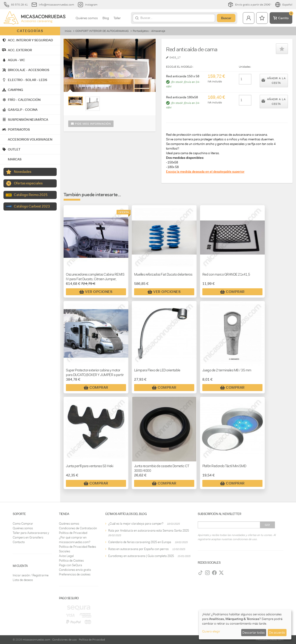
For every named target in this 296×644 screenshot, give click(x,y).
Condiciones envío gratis (75, 570)
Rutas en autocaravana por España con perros (138, 549)
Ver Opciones (96, 292)
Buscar (226, 18)
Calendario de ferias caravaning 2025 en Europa (140, 542)
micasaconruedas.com (36, 640)
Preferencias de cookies (75, 574)
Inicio (68, 31)
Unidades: (245, 67)
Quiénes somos (87, 18)
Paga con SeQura (71, 565)
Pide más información (91, 124)
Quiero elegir (211, 631)
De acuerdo (277, 632)
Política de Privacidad (73, 533)
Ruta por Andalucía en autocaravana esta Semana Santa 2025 (149, 531)
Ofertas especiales (28, 183)
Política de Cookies (71, 561)
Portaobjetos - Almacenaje (149, 31)
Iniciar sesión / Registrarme (31, 575)
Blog (106, 18)
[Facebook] (214, 573)
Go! (267, 525)
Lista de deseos (23, 580)
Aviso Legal (66, 556)
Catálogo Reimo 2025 (31, 195)
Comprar (232, 292)
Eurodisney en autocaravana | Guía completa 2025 (141, 556)
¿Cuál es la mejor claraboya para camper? (136, 524)
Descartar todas (254, 632)
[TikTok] (200, 573)
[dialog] (245, 624)
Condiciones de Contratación (78, 528)
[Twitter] (221, 573)
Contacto (19, 542)
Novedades (23, 172)
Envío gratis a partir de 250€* (250, 5)
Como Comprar (23, 524)
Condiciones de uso (65, 640)
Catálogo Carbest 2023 (32, 206)
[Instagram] (207, 573)
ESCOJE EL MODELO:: (180, 67)
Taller (117, 18)
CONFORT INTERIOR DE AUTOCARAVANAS (102, 31)
